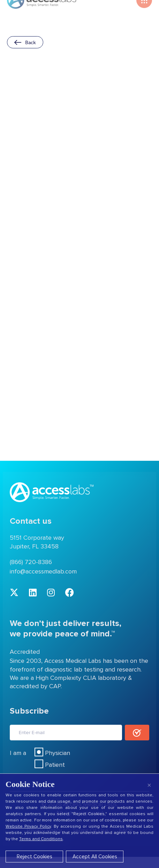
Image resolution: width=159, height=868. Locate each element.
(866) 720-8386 (31, 562)
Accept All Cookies (95, 857)
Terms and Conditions (41, 839)
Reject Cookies (35, 857)
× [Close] (149, 785)
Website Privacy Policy (28, 826)
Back (25, 42)
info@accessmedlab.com (43, 571)
